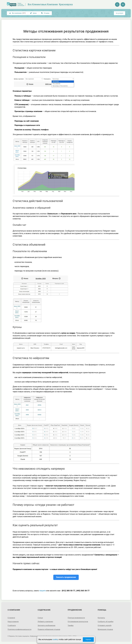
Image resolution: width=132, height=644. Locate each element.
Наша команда (13, 622)
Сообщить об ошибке (106, 622)
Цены (33, 13)
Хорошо (88, 639)
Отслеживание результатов (78, 622)
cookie (55, 639)
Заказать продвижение (66, 577)
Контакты (101, 618)
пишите (43, 591)
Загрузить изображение (46, 625)
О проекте (11, 618)
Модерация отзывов (105, 629)
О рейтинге (12, 625)
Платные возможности (76, 618)
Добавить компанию (45, 622)
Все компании (17, 13)
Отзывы (45, 13)
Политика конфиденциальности (20, 629)
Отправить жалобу (105, 625)
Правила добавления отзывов (49, 629)
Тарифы (71, 625)
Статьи (40, 618)
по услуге (120, 13)
